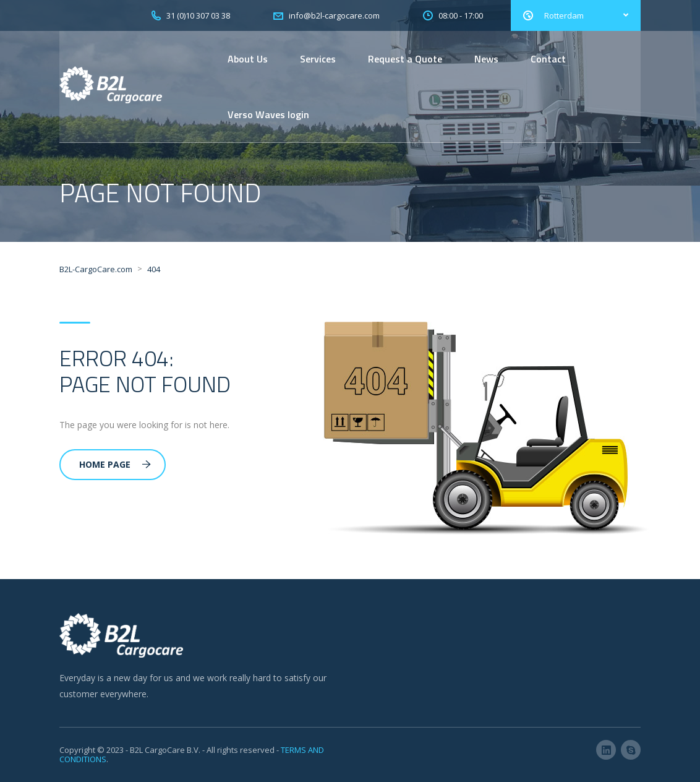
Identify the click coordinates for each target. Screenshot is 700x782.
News (486, 59)
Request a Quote (405, 59)
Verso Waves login (268, 114)
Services (318, 59)
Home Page (115, 464)
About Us (248, 59)
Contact (548, 59)
